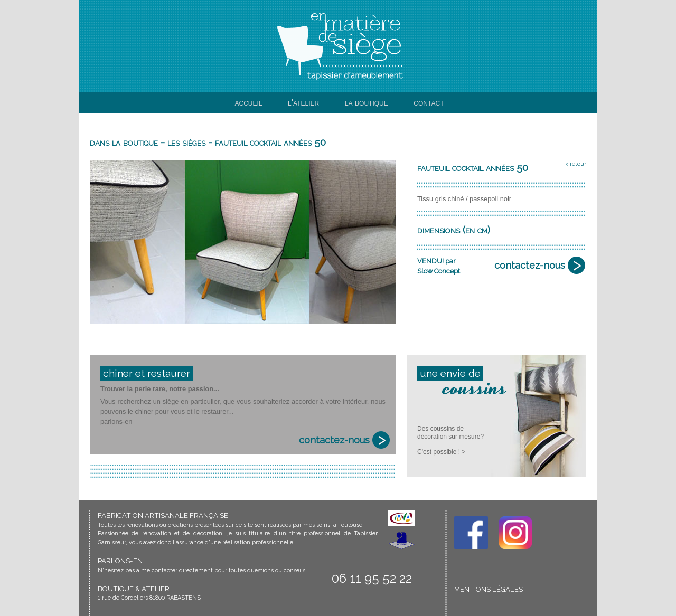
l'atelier (303, 103)
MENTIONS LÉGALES (489, 589)
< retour (576, 164)
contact (429, 103)
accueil (249, 103)
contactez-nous (530, 265)
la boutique (367, 103)
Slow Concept (439, 271)
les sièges (186, 142)
